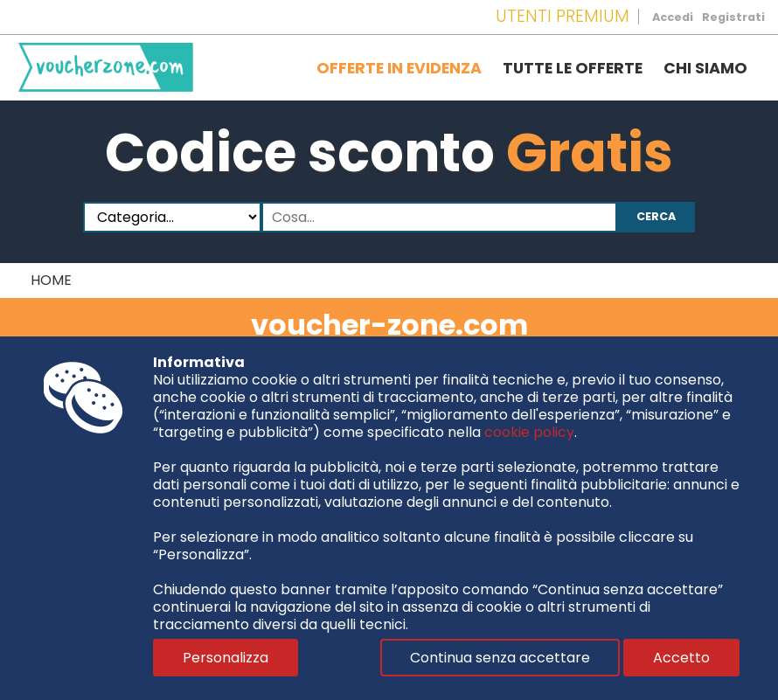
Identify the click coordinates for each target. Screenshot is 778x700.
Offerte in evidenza (399, 68)
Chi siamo (705, 68)
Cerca (656, 216)
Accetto (681, 658)
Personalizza (226, 658)
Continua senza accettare (500, 658)
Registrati (733, 17)
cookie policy (529, 432)
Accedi (673, 17)
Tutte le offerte (573, 68)
